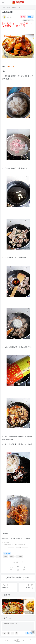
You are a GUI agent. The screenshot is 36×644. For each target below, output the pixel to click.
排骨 (12, 66)
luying (8, 16)
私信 (31, 17)
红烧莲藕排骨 (8, 12)
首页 (3, 8)
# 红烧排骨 (19, 556)
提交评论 (29, 633)
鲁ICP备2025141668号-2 (26, 640)
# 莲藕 (12, 556)
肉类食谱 (14, 8)
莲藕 (8, 66)
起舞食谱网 (16, 640)
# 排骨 (6, 556)
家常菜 (8, 8)
